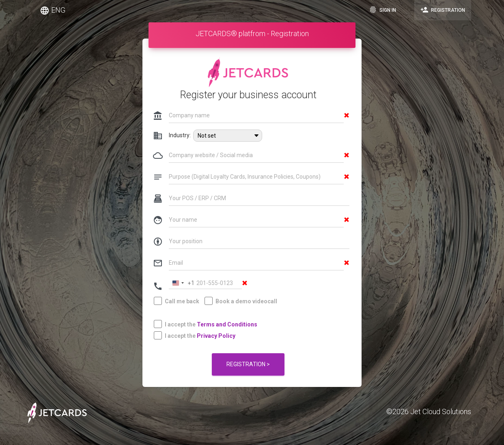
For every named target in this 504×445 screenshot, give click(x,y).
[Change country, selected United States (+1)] (182, 283)
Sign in (382, 10)
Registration (443, 10)
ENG (53, 11)
